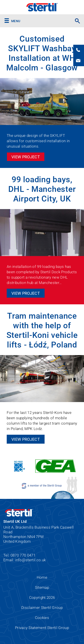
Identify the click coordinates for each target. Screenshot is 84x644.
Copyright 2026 (42, 597)
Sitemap (42, 587)
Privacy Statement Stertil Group (42, 628)
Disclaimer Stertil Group (42, 608)
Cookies (42, 618)
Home (42, 577)
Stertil (42, 7)
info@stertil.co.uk (30, 560)
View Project (26, 157)
